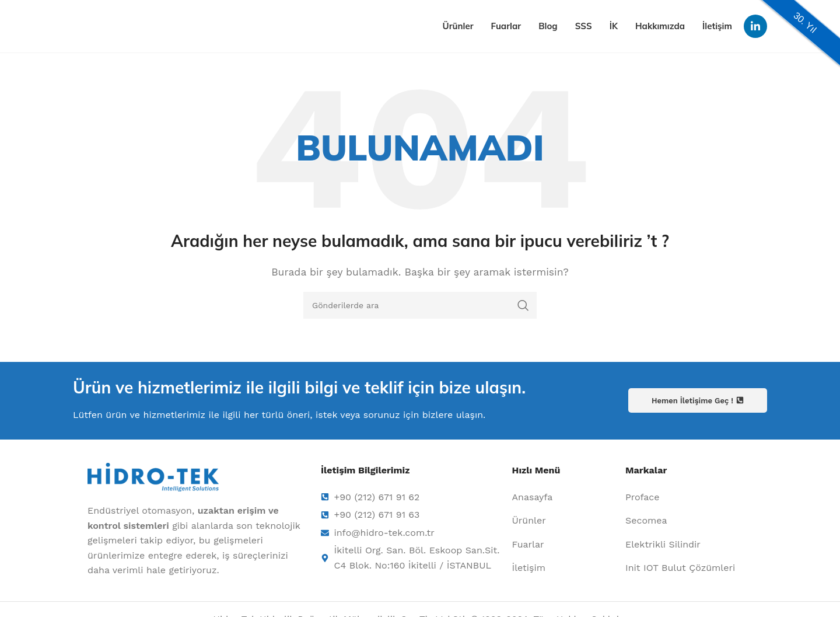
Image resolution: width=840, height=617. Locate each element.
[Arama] (420, 305)
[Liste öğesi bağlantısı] (563, 497)
